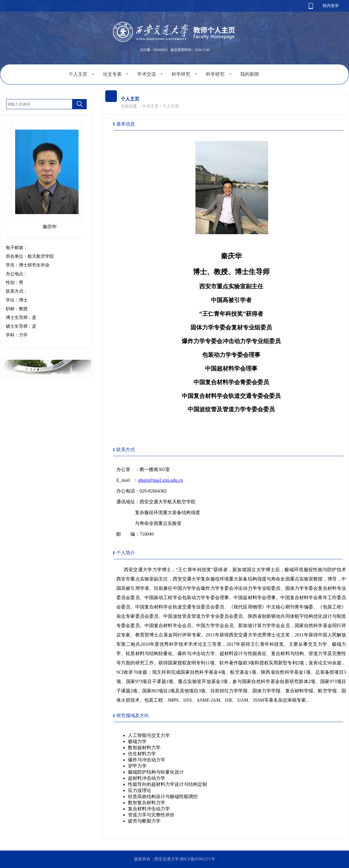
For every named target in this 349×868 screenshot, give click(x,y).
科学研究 (185, 74)
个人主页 (82, 74)
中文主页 (150, 106)
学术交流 (150, 74)
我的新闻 (250, 74)
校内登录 (331, 6)
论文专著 (116, 74)
